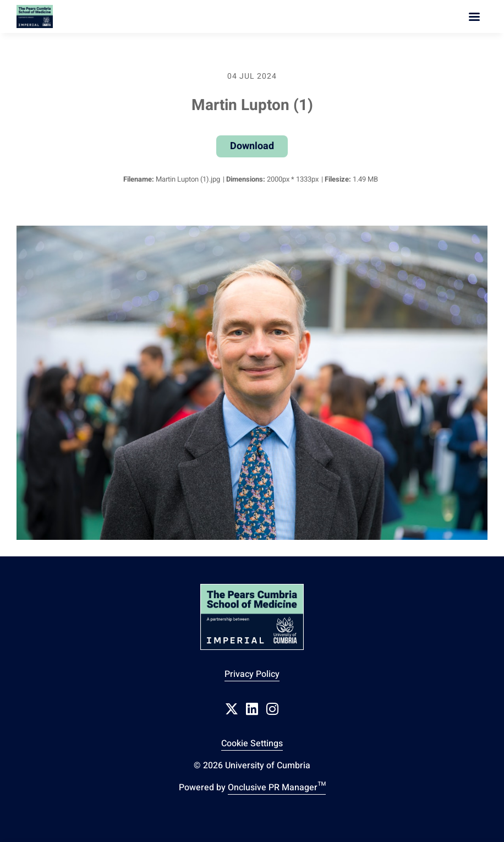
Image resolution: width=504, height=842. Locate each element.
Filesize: (338, 179)
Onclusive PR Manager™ (277, 788)
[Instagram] (272, 709)
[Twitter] (232, 709)
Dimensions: (246, 179)
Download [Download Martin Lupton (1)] (252, 146)
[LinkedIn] (252, 709)
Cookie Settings (252, 743)
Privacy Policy (252, 674)
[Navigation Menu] (474, 17)
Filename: (139, 179)
